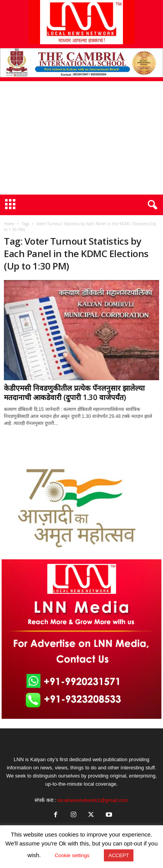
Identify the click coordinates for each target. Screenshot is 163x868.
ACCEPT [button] (119, 855)
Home (9, 224)
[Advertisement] (81, 138)
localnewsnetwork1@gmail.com (93, 800)
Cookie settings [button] (72, 855)
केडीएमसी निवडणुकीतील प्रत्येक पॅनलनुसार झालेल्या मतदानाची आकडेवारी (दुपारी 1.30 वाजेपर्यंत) (74, 393)
